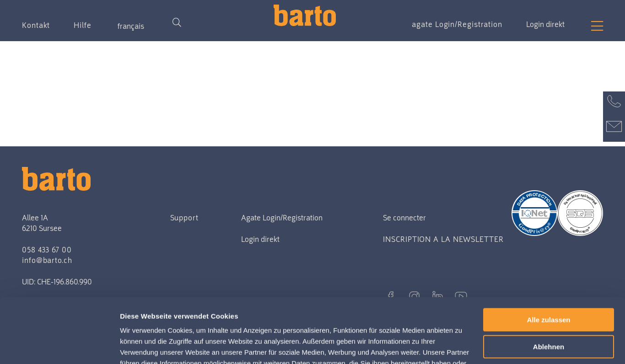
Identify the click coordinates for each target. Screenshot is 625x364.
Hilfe (83, 25)
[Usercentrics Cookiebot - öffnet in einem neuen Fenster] (59, 346)
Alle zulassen (548, 255)
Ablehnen (549, 282)
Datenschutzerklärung (313, 321)
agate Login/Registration (457, 24)
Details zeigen (145, 346)
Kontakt (36, 25)
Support (184, 218)
